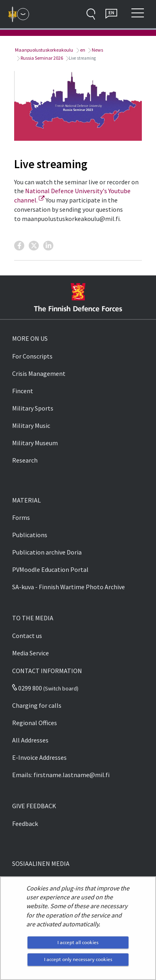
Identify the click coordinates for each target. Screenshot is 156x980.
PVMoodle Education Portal (50, 569)
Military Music (31, 425)
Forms (21, 517)
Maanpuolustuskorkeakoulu (44, 50)
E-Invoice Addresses (39, 757)
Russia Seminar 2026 (41, 58)
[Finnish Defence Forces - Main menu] (23, 14)
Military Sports (33, 408)
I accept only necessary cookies (78, 959)
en (82, 50)
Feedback (25, 824)
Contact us (27, 636)
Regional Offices (35, 723)
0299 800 (27, 688)
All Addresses (30, 740)
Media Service (31, 653)
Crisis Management (39, 373)
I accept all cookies (78, 942)
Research (25, 460)
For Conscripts (32, 356)
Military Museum (35, 443)
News (97, 50)
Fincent (23, 391)
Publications (30, 535)
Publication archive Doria (47, 552)
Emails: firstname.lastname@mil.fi (61, 775)
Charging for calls (37, 705)
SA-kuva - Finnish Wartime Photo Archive (69, 587)
